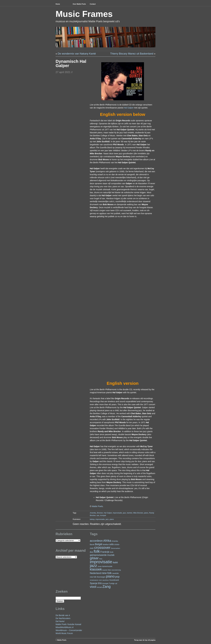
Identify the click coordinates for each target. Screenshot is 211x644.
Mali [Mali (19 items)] (109, 570)
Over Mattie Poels (79, 4)
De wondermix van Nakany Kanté (77, 54)
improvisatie (117, 513)
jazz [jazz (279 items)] (93, 566)
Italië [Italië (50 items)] (115, 562)
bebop (92, 519)
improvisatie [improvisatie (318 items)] (101, 562)
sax (98, 515)
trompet (103, 515)
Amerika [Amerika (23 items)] (115, 541)
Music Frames (84, 14)
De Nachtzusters (63, 618)
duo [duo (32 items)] (92, 552)
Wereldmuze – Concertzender (69, 630)
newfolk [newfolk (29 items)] (115, 573)
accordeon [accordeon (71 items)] (96, 541)
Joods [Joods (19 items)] (100, 566)
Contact (93, 4)
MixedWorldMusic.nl (65, 627)
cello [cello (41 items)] (111, 544)
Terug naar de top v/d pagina (145, 640)
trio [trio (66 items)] (100, 583)
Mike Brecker (138, 513)
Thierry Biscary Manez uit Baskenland (132, 54)
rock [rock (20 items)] (100, 580)
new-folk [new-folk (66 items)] (107, 573)
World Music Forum (64, 633)
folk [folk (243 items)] (97, 551)
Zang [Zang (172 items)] (106, 587)
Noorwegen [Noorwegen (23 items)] (101, 577)
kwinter (130, 513)
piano (146, 513)
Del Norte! (60, 621)
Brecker (100, 513)
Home (58, 4)
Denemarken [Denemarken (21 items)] (116, 548)
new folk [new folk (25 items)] (93, 577)
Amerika (93, 513)
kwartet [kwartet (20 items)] (105, 570)
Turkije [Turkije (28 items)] (112, 583)
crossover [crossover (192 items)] (102, 548)
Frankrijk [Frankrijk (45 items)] (105, 552)
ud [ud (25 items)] (116, 584)
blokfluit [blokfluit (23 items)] (106, 545)
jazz (124, 513)
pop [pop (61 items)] (117, 577)
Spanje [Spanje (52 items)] (94, 583)
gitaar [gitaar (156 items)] (94, 558)
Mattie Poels (97, 506)
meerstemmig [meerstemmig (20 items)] (116, 570)
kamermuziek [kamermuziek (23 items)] (107, 566)
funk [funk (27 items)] (112, 552)
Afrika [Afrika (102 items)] (107, 541)
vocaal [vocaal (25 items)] (99, 587)
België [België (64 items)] (99, 544)
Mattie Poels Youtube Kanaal (68, 624)
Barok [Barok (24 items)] (92, 545)
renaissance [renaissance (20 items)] (94, 580)
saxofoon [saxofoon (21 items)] (106, 580)
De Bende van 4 (63, 615)
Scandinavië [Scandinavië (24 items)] (114, 580)
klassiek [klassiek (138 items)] (96, 569)
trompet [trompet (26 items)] (105, 584)
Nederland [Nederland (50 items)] (95, 573)
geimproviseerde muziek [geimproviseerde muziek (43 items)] (102, 555)
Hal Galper (129, 108)
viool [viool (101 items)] (93, 587)
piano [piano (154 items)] (110, 576)
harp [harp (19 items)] (101, 559)
